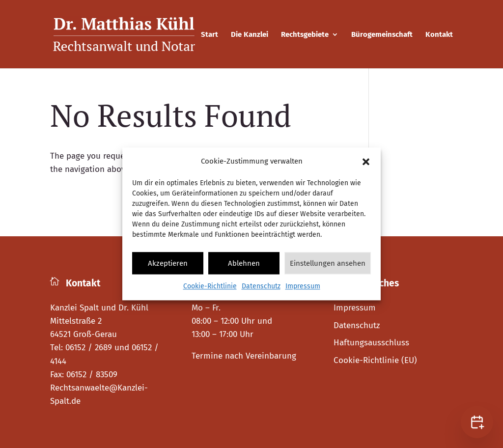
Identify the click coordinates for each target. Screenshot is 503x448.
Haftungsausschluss (371, 343)
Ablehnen (244, 263)
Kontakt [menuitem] (439, 35)
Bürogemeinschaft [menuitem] (382, 35)
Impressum (303, 287)
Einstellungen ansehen (328, 263)
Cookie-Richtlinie (210, 287)
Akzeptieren (168, 263)
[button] (366, 162)
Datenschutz (261, 287)
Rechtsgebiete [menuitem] (305, 35)
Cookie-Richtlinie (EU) (375, 360)
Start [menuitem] (210, 35)
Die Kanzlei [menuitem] (250, 35)
